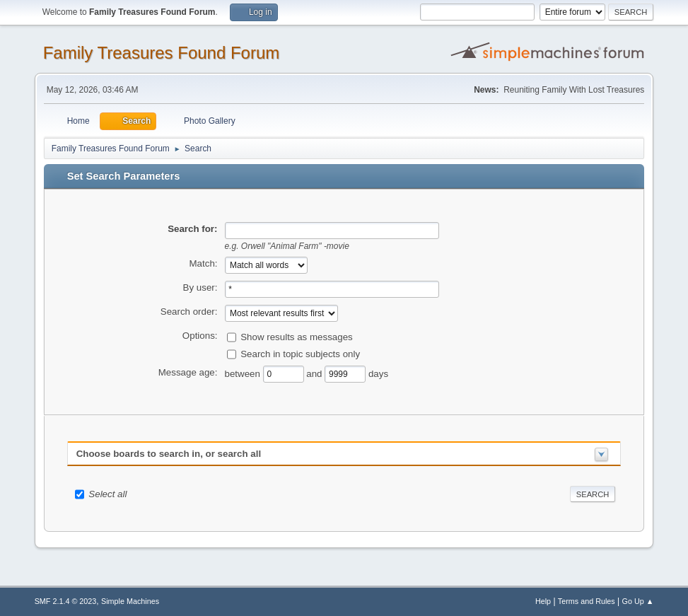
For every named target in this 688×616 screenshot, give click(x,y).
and (315, 373)
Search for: (192, 229)
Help (543, 601)
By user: (200, 287)
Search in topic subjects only (300, 353)
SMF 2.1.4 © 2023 (66, 601)
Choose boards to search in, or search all (169, 454)
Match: (204, 263)
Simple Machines (130, 601)
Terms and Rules (587, 601)
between (244, 373)
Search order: (189, 312)
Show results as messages (297, 336)
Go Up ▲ (638, 601)
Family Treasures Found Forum (162, 53)
